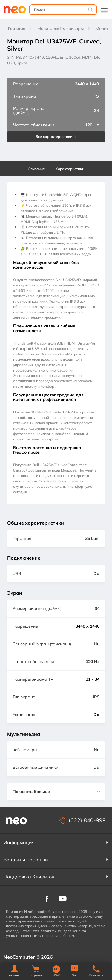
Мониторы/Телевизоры (60, 28)
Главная (17, 28)
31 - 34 (93, 679)
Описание (36, 169)
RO (56, 969)
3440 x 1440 (88, 626)
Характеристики (70, 169)
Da (96, 715)
